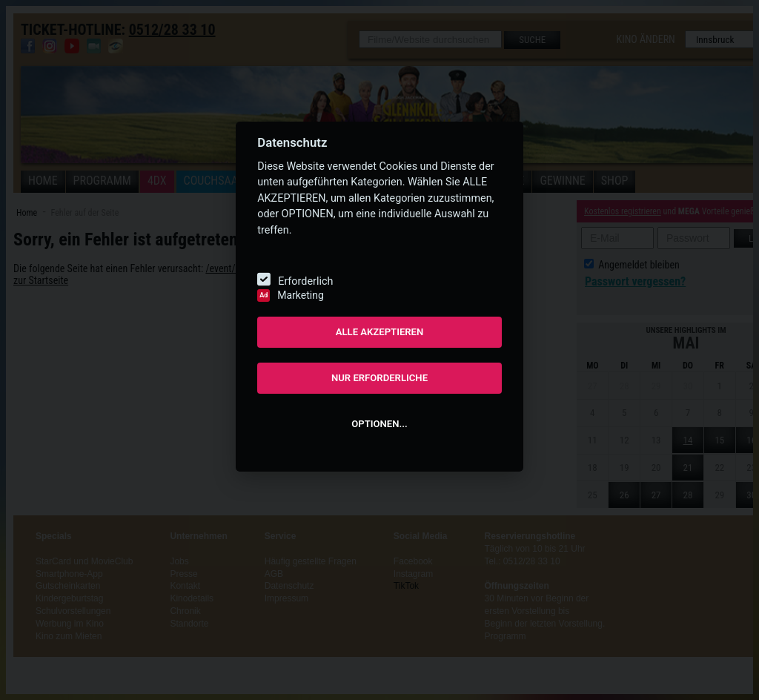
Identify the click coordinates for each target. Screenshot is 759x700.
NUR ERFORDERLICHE (379, 378)
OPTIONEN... (379, 424)
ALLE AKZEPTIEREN (380, 332)
